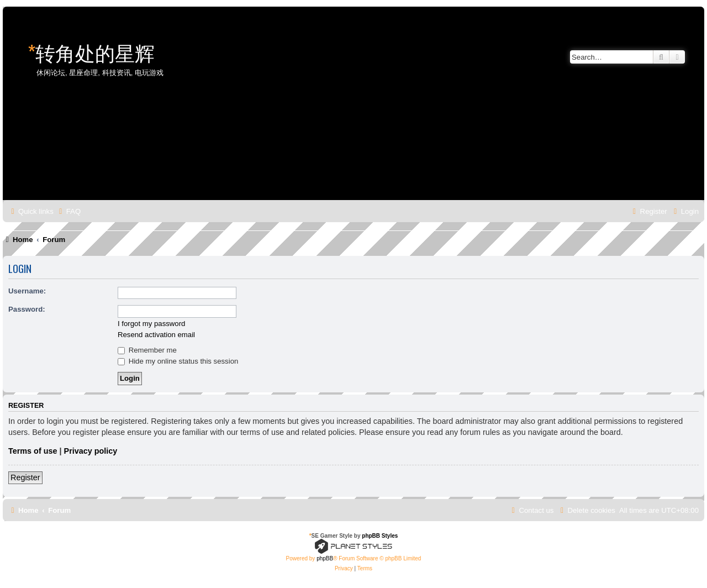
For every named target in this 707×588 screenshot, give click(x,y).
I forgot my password (151, 324)
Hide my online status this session (178, 361)
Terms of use (33, 451)
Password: (27, 309)
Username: (27, 291)
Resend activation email (156, 335)
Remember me (147, 350)
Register (25, 477)
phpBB (325, 558)
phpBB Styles (380, 536)
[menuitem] (68, 211)
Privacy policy (91, 451)
